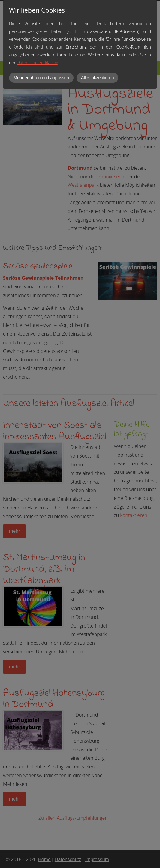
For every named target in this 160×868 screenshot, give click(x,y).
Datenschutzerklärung (38, 63)
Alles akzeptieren (98, 78)
